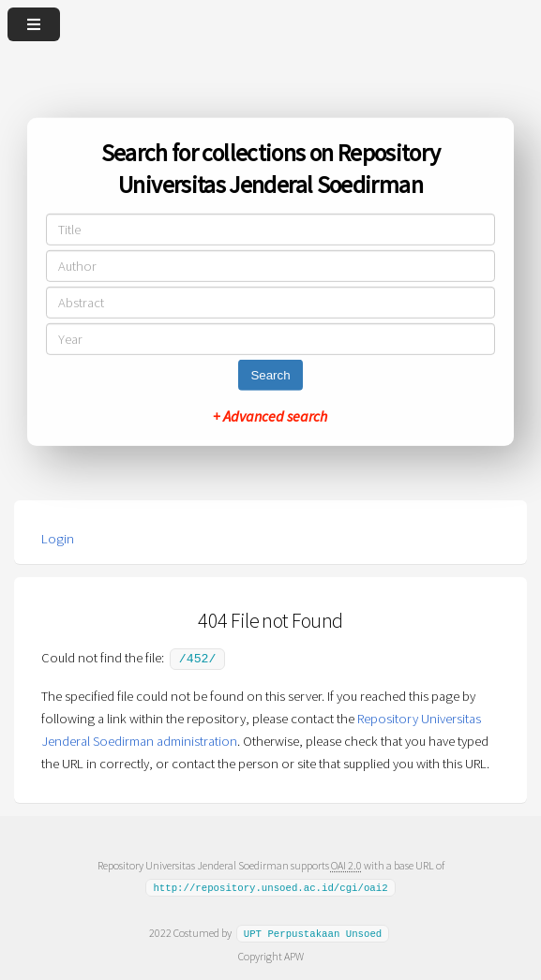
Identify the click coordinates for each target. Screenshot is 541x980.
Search (270, 375)
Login (58, 539)
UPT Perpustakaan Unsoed (313, 931)
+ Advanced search (270, 416)
